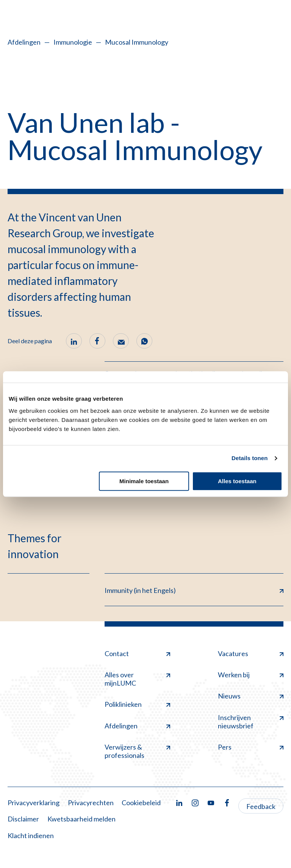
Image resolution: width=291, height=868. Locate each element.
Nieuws (251, 696)
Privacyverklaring (34, 803)
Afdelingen (24, 42)
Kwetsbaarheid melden (81, 819)
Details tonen (250, 458)
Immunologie (73, 42)
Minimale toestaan (144, 481)
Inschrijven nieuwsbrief (251, 722)
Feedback (261, 806)
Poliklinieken (137, 704)
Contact (137, 653)
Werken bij (251, 675)
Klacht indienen (31, 835)
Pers (251, 747)
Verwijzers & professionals (137, 751)
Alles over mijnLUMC (137, 679)
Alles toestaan (237, 481)
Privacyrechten (91, 803)
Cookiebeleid (141, 803)
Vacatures (251, 653)
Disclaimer (23, 819)
